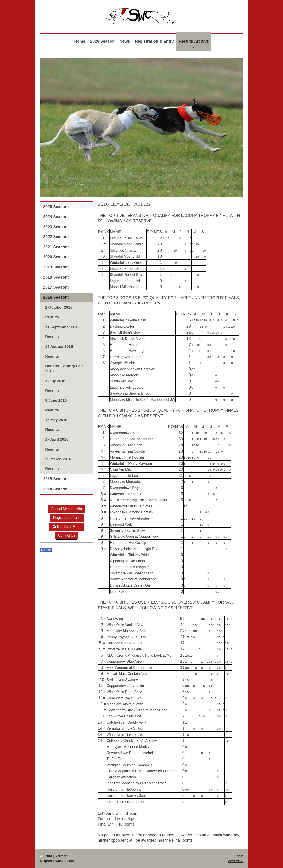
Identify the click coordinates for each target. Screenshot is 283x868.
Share (46, 550)
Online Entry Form (67, 527)
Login (239, 856)
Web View (235, 861)
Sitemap (61, 856)
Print (46, 856)
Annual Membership (67, 509)
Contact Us (67, 535)
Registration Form (67, 518)
